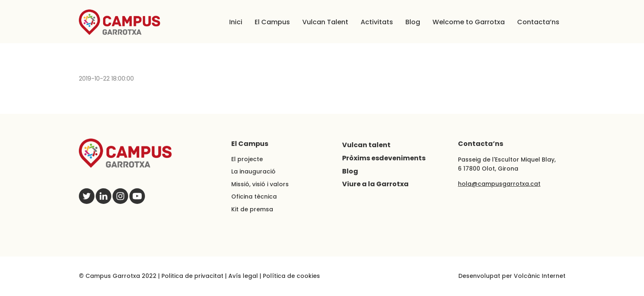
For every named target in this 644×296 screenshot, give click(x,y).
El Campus (272, 22)
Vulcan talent (366, 145)
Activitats (377, 22)
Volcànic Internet (540, 276)
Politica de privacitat (192, 276)
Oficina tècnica (254, 197)
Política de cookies (291, 276)
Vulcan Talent (325, 22)
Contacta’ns (538, 22)
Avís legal (243, 276)
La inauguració (253, 171)
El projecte (247, 159)
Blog (413, 22)
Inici (236, 22)
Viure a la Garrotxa (375, 184)
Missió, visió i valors (260, 184)
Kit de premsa (252, 209)
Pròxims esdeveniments (384, 158)
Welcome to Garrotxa (469, 22)
